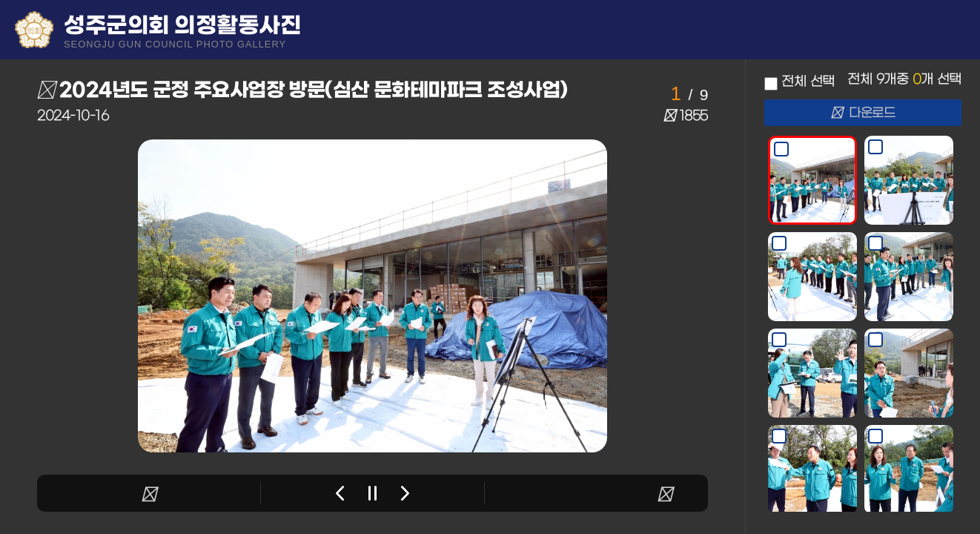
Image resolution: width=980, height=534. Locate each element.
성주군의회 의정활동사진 (182, 30)
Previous (340, 493)
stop (373, 493)
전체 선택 (808, 82)
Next (405, 493)
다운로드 (863, 113)
